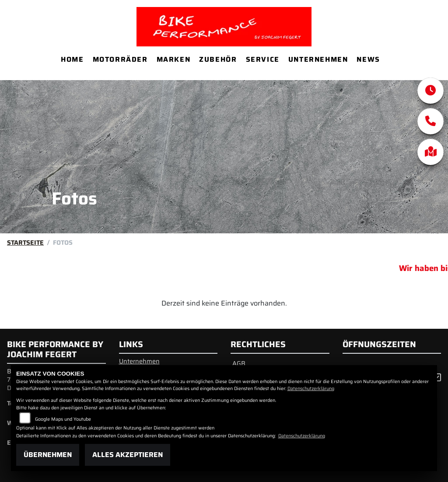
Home (72, 59)
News (368, 59)
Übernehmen (48, 455)
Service (263, 59)
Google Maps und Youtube (63, 419)
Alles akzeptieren (128, 455)
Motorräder (120, 59)
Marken (174, 59)
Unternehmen (318, 59)
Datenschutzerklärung (311, 389)
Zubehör (218, 59)
